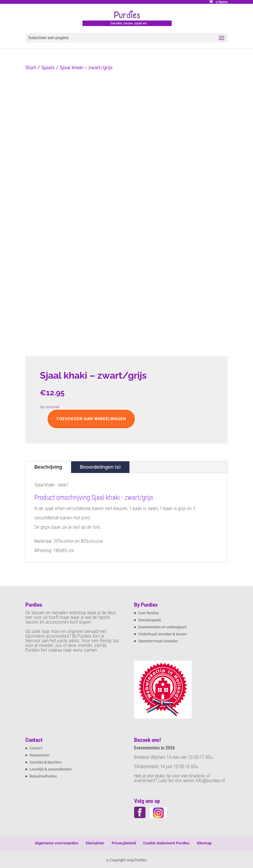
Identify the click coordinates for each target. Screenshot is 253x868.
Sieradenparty (150, 620)
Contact (36, 748)
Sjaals (48, 68)
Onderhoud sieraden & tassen (162, 634)
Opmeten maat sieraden (158, 641)
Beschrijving (48, 467)
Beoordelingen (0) (100, 467)
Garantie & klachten (45, 762)
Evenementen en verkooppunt (162, 627)
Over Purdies (149, 613)
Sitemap (204, 843)
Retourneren (39, 755)
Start (31, 68)
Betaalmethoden (43, 776)
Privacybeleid (124, 843)
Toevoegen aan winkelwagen (91, 419)
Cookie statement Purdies (166, 843)
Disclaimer (95, 843)
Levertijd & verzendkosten (51, 769)
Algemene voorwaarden (57, 843)
